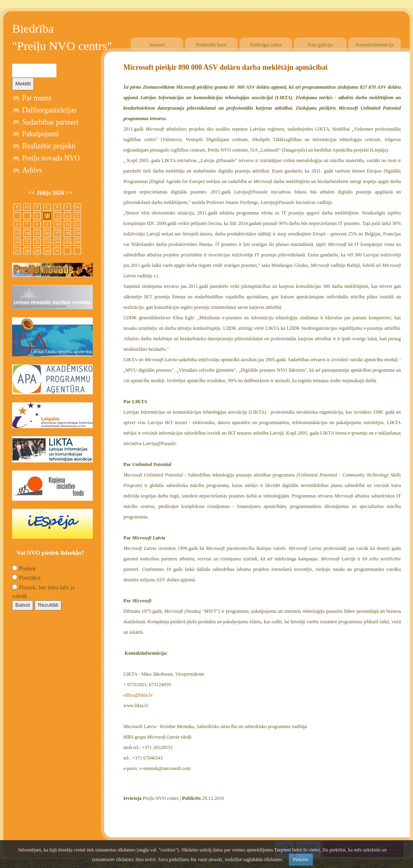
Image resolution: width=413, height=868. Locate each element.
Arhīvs (32, 170)
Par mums (37, 98)
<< (32, 193)
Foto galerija (320, 45)
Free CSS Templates (384, 863)
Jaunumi (157, 45)
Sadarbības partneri (50, 122)
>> (69, 193)
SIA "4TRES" (335, 863)
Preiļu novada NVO (51, 158)
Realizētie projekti (49, 146)
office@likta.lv (138, 695)
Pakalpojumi (41, 134)
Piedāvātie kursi (212, 45)
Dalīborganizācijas (49, 110)
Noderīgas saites (266, 45)
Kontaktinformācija (375, 45)
